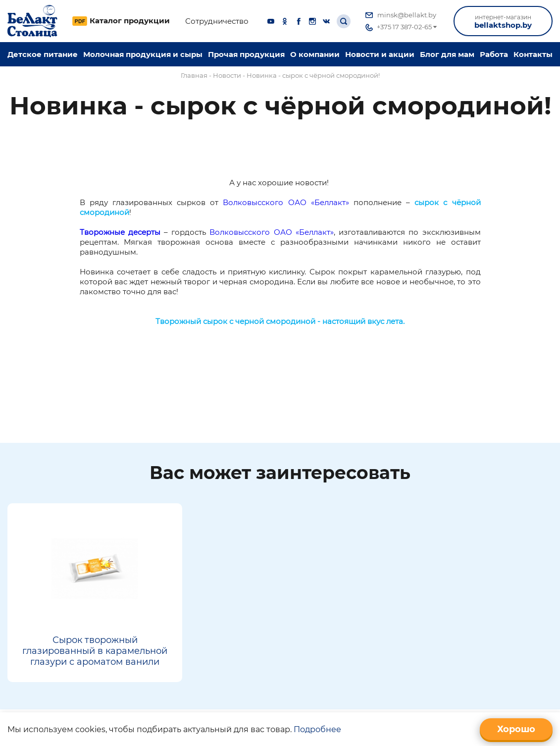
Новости (227, 75)
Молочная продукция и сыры (143, 54)
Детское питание (43, 54)
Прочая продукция (246, 54)
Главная (194, 75)
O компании (315, 54)
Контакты (533, 54)
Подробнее (317, 729)
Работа (494, 54)
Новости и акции (380, 54)
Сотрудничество (217, 21)
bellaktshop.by (503, 22)
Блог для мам (447, 54)
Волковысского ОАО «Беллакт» (286, 202)
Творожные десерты (120, 232)
